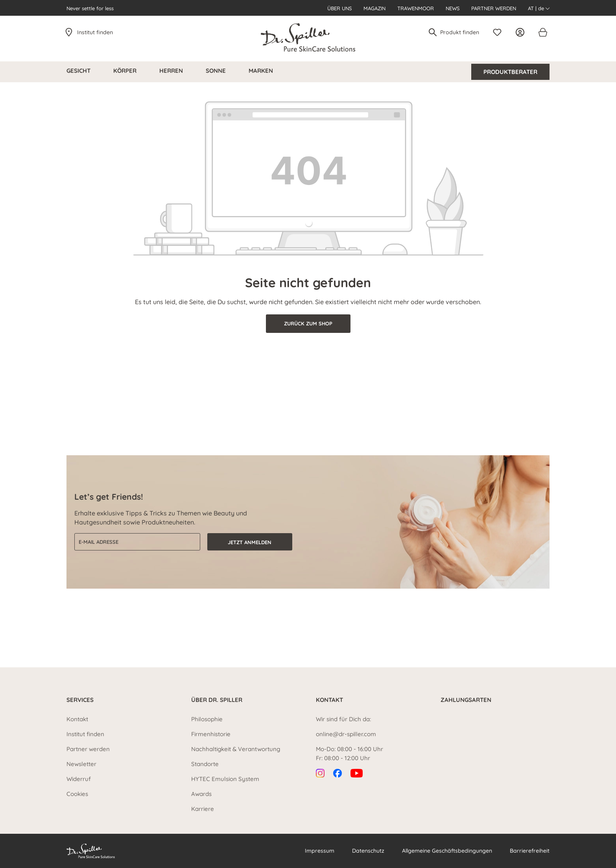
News (453, 8)
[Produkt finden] (460, 32)
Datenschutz (368, 851)
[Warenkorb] (542, 32)
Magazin (374, 8)
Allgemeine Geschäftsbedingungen (447, 851)
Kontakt (77, 719)
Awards (201, 794)
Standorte (205, 764)
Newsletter (81, 764)
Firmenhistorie (211, 734)
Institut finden (95, 32)
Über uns (339, 8)
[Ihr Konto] (522, 32)
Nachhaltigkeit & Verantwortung (236, 749)
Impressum (320, 851)
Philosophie (207, 719)
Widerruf (79, 779)
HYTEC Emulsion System (225, 779)
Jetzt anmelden (250, 542)
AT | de (539, 8)
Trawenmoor (416, 8)
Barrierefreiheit (530, 851)
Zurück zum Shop (308, 323)
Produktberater (510, 72)
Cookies (77, 794)
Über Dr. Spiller (217, 700)
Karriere (203, 809)
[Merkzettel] (499, 32)
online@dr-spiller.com (346, 734)
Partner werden (494, 8)
